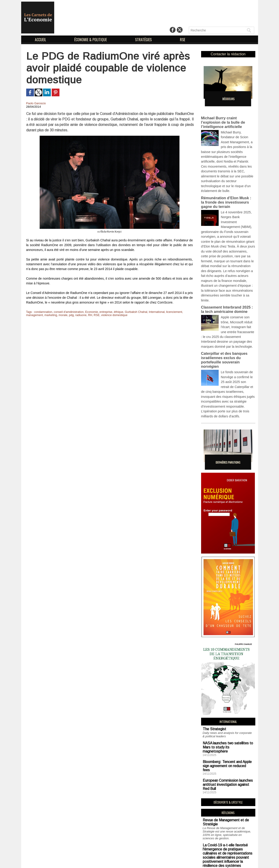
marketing (32, 315)
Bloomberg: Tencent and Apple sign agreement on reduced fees (227, 701)
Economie (89, 312)
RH (70, 315)
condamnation (43, 312)
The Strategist (212, 673)
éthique (114, 312)
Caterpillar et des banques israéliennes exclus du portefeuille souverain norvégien (228, 316)
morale (44, 315)
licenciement (168, 312)
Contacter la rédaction (228, 54)
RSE (183, 40)
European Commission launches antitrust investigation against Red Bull (225, 716)
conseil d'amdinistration (67, 312)
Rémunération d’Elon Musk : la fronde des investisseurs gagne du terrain (227, 183)
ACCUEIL (41, 40)
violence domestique (93, 315)
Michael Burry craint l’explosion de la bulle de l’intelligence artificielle (227, 119)
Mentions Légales (129, 860)
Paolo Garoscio (36, 103)
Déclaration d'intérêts (166, 860)
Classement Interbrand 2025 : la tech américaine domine (227, 272)
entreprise (102, 312)
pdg (52, 315)
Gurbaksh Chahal (131, 312)
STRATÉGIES (144, 40)
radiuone (61, 315)
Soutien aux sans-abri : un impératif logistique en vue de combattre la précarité (227, 827)
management (184, 312)
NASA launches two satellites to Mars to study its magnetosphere (228, 688)
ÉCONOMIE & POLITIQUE (91, 40)
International (151, 312)
